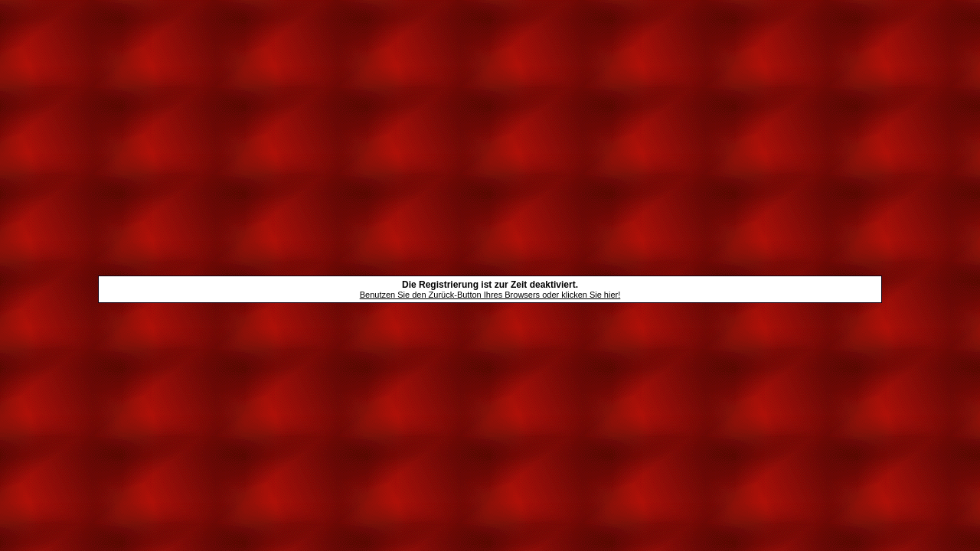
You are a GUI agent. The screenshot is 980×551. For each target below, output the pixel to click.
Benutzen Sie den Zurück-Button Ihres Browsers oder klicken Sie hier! (490, 295)
